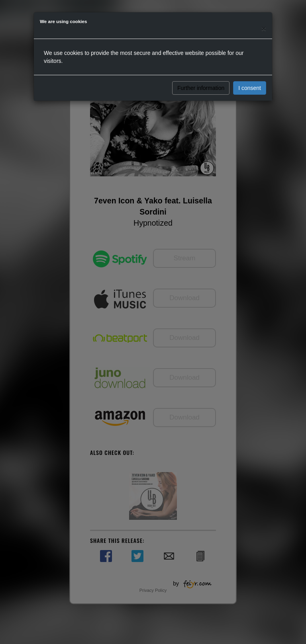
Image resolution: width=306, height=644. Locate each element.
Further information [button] (201, 88)
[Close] (264, 28)
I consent (250, 88)
